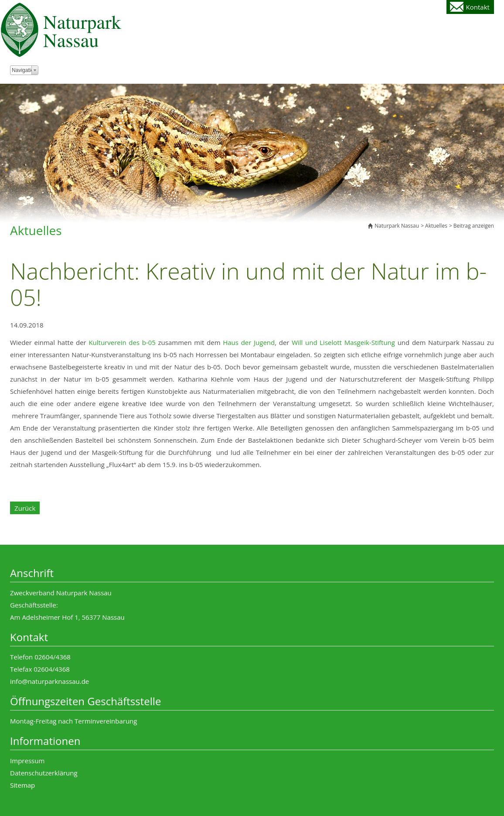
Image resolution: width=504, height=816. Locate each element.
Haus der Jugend (249, 342)
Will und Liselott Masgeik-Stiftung (343, 342)
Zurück (25, 508)
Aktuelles (436, 226)
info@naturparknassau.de (49, 681)
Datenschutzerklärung (44, 773)
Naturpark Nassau (397, 226)
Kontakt (478, 7)
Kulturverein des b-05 (122, 342)
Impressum (27, 761)
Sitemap (22, 785)
